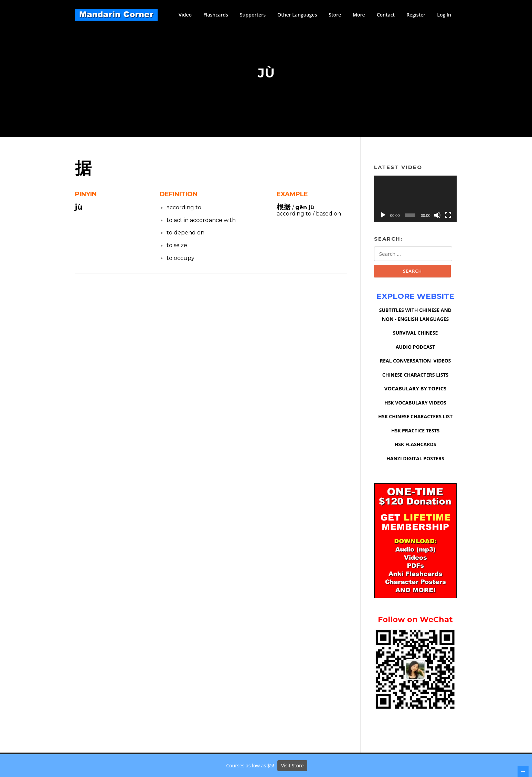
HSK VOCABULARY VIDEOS (415, 405)
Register (416, 15)
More (359, 15)
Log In (444, 15)
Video (185, 15)
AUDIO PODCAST (416, 349)
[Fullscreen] (448, 217)
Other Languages (297, 15)
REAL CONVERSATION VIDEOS (416, 363)
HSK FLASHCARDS (416, 447)
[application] (415, 201)
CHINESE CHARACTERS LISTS (415, 377)
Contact (386, 15)
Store (335, 15)
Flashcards (216, 15)
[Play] (383, 217)
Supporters (253, 15)
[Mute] (437, 217)
